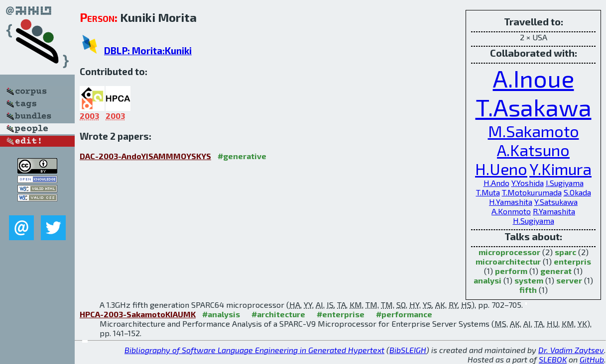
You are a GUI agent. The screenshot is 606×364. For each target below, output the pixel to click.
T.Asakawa (534, 107)
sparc (565, 252)
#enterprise (341, 314)
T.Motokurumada (532, 192)
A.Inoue (534, 78)
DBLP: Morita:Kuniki (148, 50)
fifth (528, 290)
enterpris (572, 261)
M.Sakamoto (534, 131)
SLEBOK (553, 359)
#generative (242, 156)
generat (556, 271)
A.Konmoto (511, 211)
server (569, 280)
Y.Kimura (560, 169)
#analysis (221, 314)
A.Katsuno (533, 150)
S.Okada (577, 192)
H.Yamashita (511, 202)
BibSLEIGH (408, 350)
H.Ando (496, 183)
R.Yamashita (554, 211)
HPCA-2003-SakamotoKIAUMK (138, 314)
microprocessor (509, 252)
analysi (487, 280)
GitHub (592, 359)
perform (511, 271)
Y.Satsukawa (556, 202)
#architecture (278, 314)
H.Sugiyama (534, 221)
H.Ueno (501, 169)
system (529, 280)
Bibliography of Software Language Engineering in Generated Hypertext (254, 350)
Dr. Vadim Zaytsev (571, 350)
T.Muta (488, 192)
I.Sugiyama (565, 183)
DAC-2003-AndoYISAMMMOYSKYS (145, 156)
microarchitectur (508, 261)
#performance (404, 314)
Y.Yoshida (528, 183)
